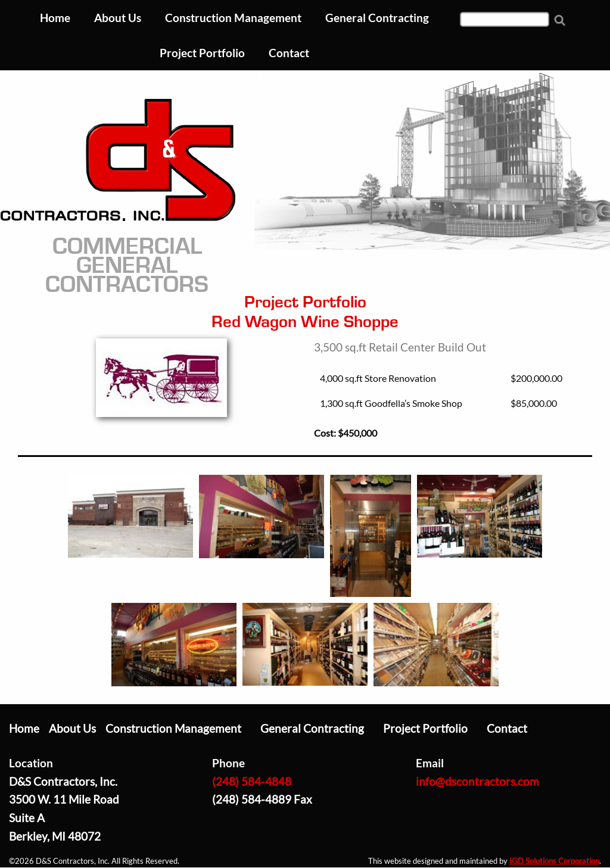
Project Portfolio (425, 728)
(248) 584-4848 (252, 781)
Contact (507, 728)
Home (24, 728)
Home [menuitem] (55, 18)
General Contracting (312, 728)
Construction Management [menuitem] (233, 18)
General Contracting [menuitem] (377, 18)
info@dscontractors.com (477, 781)
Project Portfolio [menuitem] (202, 53)
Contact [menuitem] (289, 53)
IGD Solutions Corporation (554, 861)
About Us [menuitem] (118, 18)
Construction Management (173, 728)
